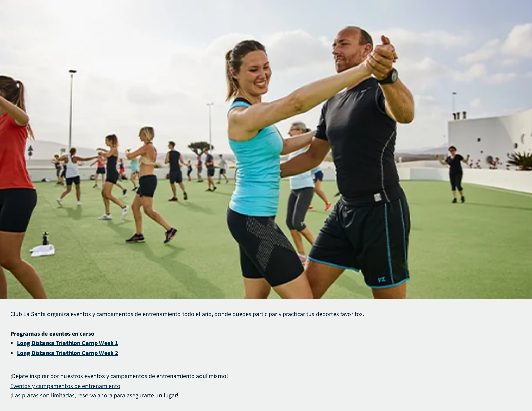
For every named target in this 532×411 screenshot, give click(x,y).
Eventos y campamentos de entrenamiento (65, 386)
